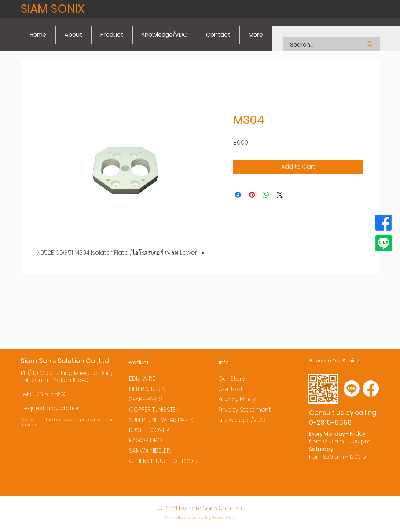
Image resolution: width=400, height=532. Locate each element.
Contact (230, 389)
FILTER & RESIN (147, 389)
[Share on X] (280, 195)
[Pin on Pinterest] (252, 195)
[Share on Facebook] (238, 195)
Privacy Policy (237, 399)
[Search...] (317, 45)
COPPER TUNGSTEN (154, 410)
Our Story (232, 379)
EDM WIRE (142, 379)
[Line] (384, 243)
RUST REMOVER (149, 430)
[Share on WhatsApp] (266, 195)
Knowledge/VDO (242, 420)
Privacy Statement (245, 410)
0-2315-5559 (48, 394)
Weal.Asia (224, 518)
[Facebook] (384, 223)
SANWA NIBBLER (150, 451)
